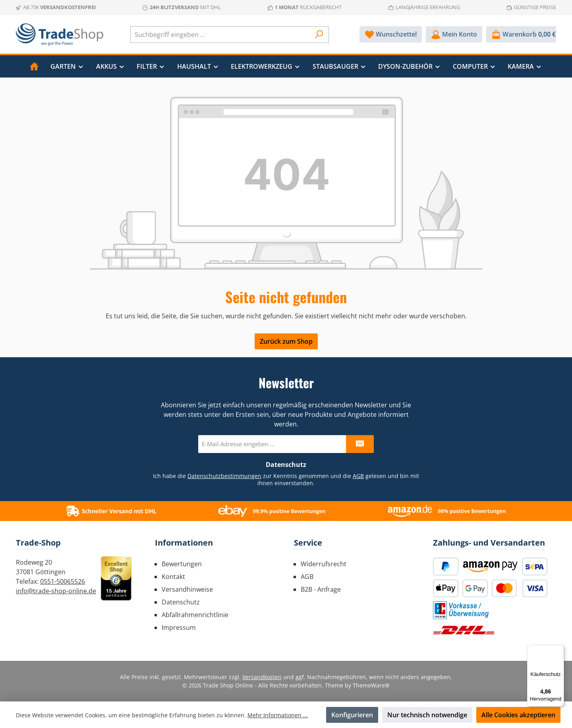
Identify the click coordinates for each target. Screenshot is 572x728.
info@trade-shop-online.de (56, 591)
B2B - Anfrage (321, 589)
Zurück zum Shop (286, 341)
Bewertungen (182, 564)
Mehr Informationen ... (278, 715)
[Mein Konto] (454, 34)
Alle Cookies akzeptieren (518, 715)
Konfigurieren (352, 715)
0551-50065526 (63, 581)
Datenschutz (181, 602)
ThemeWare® (371, 685)
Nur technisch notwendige (427, 715)
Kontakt (173, 577)
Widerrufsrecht (324, 564)
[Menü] (559, 650)
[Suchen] (319, 35)
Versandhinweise (187, 589)
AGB (358, 476)
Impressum (179, 627)
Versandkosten (262, 677)
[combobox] (220, 35)
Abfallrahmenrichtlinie (195, 615)
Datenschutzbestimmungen (224, 476)
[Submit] (360, 444)
